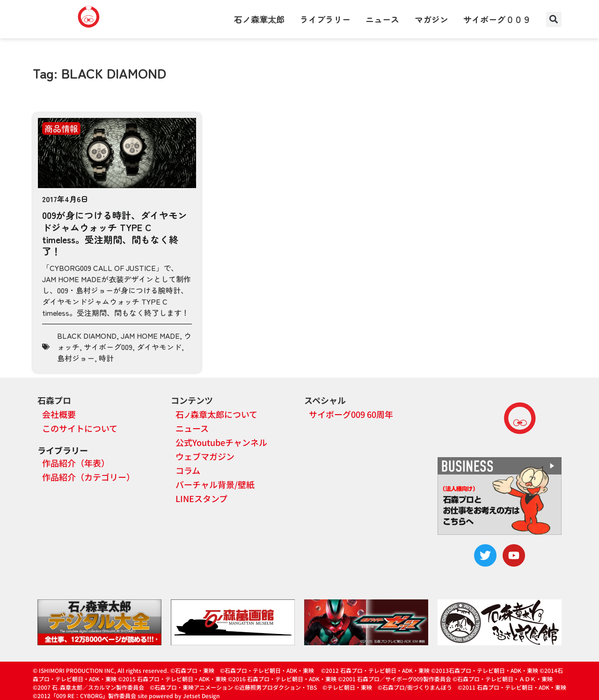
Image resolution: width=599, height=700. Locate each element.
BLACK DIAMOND (87, 335)
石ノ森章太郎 (259, 19)
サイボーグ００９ (497, 19)
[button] (554, 19)
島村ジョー (76, 358)
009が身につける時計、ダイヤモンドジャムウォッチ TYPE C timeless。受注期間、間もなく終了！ (115, 233)
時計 (106, 358)
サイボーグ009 (108, 347)
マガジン (431, 19)
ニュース (382, 19)
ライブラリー (325, 19)
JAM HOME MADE (150, 335)
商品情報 (61, 128)
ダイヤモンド (159, 347)
